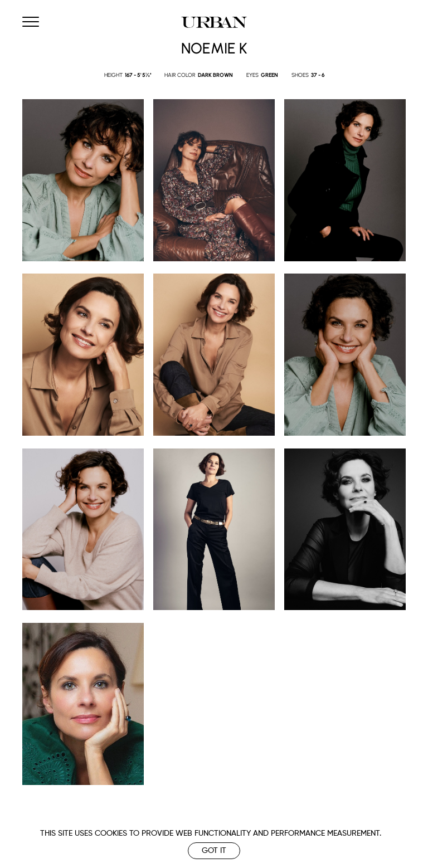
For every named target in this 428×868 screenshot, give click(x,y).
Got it (214, 851)
